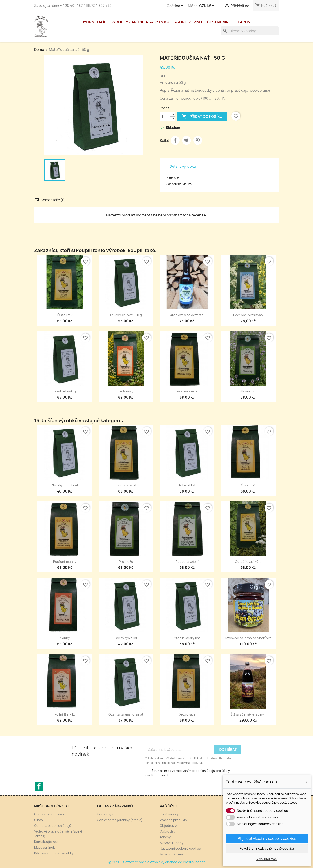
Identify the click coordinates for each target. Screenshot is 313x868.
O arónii (244, 22)
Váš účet (169, 806)
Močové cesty (187, 391)
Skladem (174, 184)
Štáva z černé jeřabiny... (248, 714)
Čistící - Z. (248, 485)
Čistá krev (65, 315)
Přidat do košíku (202, 117)
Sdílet (175, 140)
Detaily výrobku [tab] (183, 166)
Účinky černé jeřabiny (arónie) (120, 820)
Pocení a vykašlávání (248, 315)
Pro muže (126, 562)
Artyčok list (187, 485)
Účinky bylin (106, 814)
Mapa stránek (44, 847)
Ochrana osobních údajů (53, 826)
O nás (38, 820)
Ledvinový (126, 391)
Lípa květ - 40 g (65, 391)
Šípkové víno (219, 22)
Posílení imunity (65, 562)
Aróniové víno (188, 22)
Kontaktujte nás (46, 842)
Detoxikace (187, 714)
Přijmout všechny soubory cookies (267, 838)
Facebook (39, 786)
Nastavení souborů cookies (180, 848)
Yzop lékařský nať (187, 638)
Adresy (165, 837)
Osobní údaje (170, 814)
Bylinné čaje (94, 22)
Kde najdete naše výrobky (54, 853)
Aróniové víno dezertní (187, 315)
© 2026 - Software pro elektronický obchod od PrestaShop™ (157, 862)
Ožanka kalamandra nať (126, 714)
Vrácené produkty (173, 820)
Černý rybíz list (126, 638)
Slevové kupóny (172, 843)
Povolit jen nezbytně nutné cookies (267, 848)
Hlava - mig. (248, 391)
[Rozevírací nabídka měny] (207, 6)
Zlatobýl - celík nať (65, 485)
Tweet (186, 140)
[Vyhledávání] (250, 31)
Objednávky (169, 826)
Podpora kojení (187, 562)
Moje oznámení (171, 854)
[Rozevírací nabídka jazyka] (176, 6)
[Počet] (165, 117)
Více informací (267, 859)
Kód (170, 178)
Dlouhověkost (126, 485)
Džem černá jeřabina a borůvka (248, 638)
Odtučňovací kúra (248, 562)
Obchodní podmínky (49, 814)
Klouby (65, 638)
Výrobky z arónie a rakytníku (140, 22)
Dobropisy (168, 831)
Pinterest (198, 140)
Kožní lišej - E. (65, 714)
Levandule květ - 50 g (126, 315)
